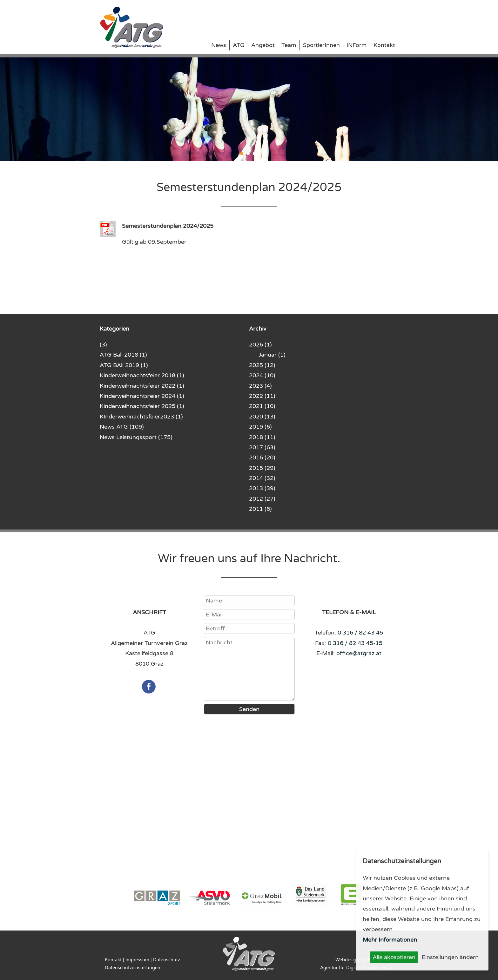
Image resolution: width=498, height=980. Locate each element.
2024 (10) (262, 375)
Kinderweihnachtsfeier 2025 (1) (142, 406)
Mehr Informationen (390, 940)
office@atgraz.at (359, 653)
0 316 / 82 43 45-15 (355, 643)
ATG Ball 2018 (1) (123, 355)
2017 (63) (262, 447)
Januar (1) (272, 355)
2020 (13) (262, 417)
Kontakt (384, 45)
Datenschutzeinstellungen (133, 968)
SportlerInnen (321, 45)
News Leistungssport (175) (136, 437)
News (219, 45)
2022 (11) (262, 396)
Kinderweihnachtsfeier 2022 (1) (142, 386)
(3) (103, 345)
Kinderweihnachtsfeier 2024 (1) (142, 396)
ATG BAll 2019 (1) (124, 365)
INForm (357, 45)
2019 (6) (260, 427)
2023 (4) (260, 386)
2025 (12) (262, 365)
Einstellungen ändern (450, 957)
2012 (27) (262, 499)
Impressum (137, 960)
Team (289, 45)
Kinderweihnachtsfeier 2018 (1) (142, 375)
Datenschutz (167, 960)
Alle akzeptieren (394, 957)
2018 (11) (262, 437)
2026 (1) (260, 345)
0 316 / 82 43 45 (360, 633)
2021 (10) (262, 406)
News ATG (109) (122, 427)
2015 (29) (262, 468)
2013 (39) (262, 488)
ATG (239, 45)
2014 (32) (262, 478)
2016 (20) (262, 457)
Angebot (263, 45)
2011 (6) (260, 509)
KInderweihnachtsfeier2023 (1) (141, 417)
